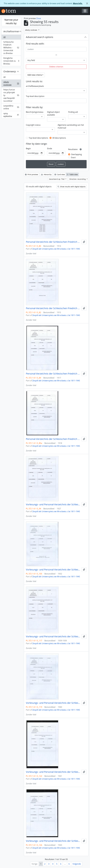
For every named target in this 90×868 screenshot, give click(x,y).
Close (38, 18)
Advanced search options (40, 37)
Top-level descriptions (38, 138)
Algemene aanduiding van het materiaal (71, 126)
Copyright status (33, 125)
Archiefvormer (11, 31)
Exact (73, 157)
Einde (50, 148)
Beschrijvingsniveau (35, 112)
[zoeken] (56, 49)
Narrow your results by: (11, 21)
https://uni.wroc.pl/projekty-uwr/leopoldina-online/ (11, 95)
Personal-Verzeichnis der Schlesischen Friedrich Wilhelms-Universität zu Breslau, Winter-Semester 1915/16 (53, 308)
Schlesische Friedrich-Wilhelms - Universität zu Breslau (11, 48)
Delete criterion (56, 67)
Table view (72, 174)
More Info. (78, 3)
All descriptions (59, 138)
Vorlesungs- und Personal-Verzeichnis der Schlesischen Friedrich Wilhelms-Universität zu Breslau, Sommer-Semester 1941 (53, 772)
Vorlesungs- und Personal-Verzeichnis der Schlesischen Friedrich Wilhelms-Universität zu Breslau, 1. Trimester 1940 (53, 703)
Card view (60, 174)
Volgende (77, 864)
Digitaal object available (53, 113)
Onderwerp (10, 71)
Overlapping (76, 154)
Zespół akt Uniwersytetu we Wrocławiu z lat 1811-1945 (56, 249)
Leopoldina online (11, 107)
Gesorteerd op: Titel (57, 179)
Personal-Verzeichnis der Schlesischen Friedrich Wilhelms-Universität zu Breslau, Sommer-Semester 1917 (53, 374)
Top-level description (35, 96)
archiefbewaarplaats (35, 86)
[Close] (87, 3)
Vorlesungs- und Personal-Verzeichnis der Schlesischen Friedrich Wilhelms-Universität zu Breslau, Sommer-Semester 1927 (53, 504)
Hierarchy (46, 174)
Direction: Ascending (78, 179)
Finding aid (73, 112)
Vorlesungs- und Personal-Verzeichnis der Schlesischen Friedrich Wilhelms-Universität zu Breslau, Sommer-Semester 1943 (53, 841)
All (4, 37)
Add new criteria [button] (35, 75)
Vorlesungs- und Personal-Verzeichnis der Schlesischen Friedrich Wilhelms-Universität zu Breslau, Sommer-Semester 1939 (53, 636)
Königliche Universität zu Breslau (11, 61)
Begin (28, 148)
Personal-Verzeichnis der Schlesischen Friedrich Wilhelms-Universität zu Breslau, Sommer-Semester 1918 (53, 439)
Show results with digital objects (72, 187)
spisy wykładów (11, 115)
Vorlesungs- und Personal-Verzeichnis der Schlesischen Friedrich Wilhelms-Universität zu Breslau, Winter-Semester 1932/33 (53, 570)
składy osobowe (11, 83)
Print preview (31, 174)
